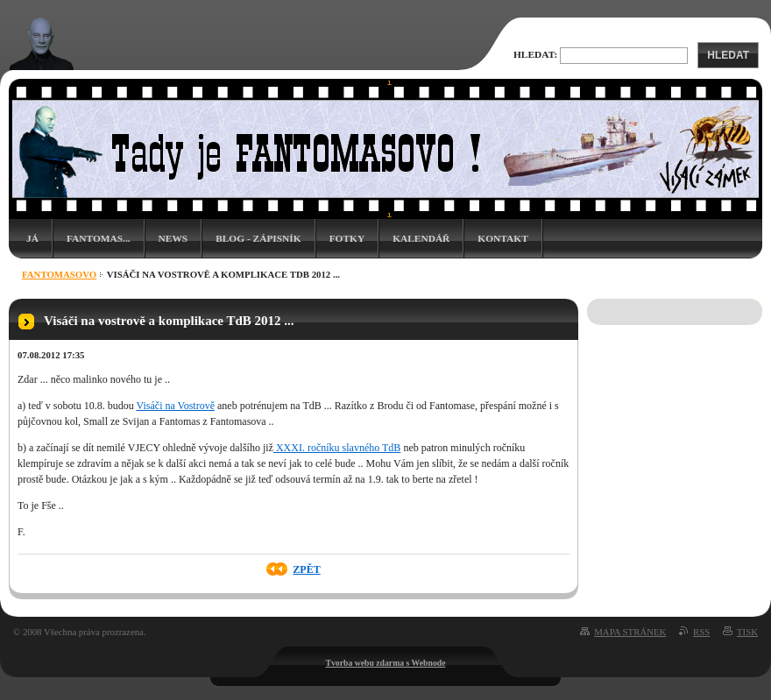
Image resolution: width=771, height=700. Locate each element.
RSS (701, 632)
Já (32, 238)
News (173, 238)
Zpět (306, 569)
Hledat (728, 55)
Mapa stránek (630, 632)
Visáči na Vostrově (176, 406)
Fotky (347, 238)
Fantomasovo (59, 274)
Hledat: (535, 54)
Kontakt (502, 238)
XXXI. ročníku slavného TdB (337, 448)
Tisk (747, 632)
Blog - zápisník (258, 238)
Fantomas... (99, 238)
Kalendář (421, 238)
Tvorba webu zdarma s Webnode (386, 663)
